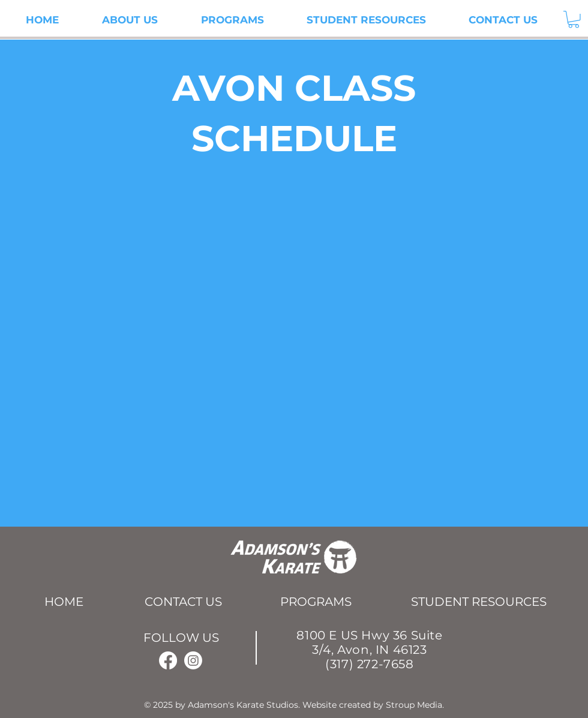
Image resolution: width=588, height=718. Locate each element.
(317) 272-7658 (369, 664)
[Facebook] (168, 660)
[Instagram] (193, 660)
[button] (574, 19)
